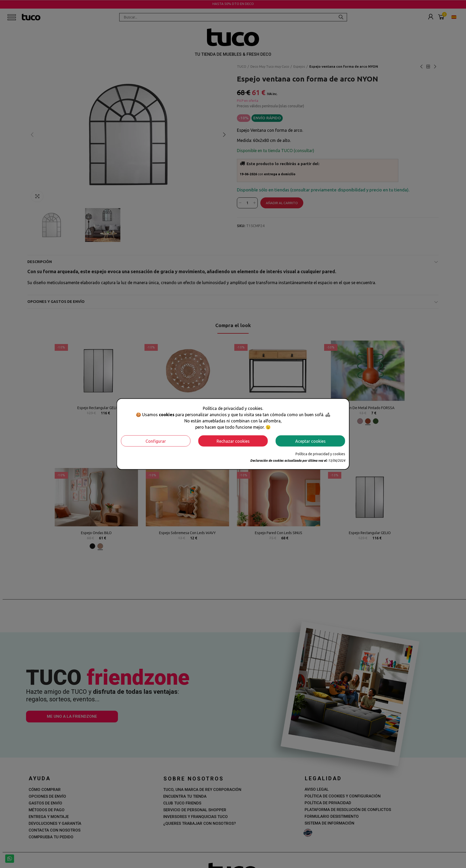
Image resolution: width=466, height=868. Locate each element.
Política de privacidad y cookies (320, 454)
